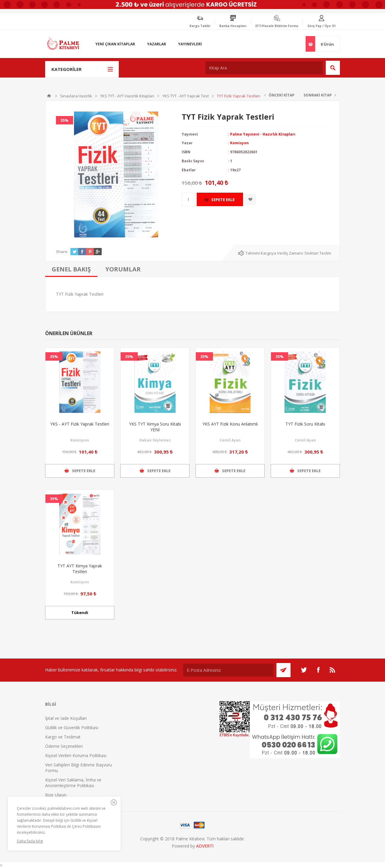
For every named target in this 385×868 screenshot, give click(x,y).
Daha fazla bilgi (30, 841)
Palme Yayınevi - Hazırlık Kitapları (263, 134)
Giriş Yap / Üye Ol (321, 26)
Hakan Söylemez (155, 440)
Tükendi (80, 613)
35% (65, 120)
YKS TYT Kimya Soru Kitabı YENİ (155, 427)
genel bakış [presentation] (71, 269)
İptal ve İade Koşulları (66, 718)
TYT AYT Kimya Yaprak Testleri (80, 569)
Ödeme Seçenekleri (64, 746)
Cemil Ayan (230, 440)
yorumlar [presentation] (123, 269)
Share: (62, 252)
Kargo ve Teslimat (63, 737)
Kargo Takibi (200, 26)
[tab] (71, 269)
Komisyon (239, 143)
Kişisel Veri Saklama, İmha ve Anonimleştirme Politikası (73, 783)
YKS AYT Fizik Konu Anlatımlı (230, 424)
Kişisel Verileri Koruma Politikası (76, 755)
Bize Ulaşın (56, 795)
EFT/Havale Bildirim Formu (277, 26)
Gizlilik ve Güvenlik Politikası (72, 727)
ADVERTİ (205, 846)
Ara (333, 68)
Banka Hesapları (233, 26)
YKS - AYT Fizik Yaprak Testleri (80, 424)
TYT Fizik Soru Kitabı (305, 424)
